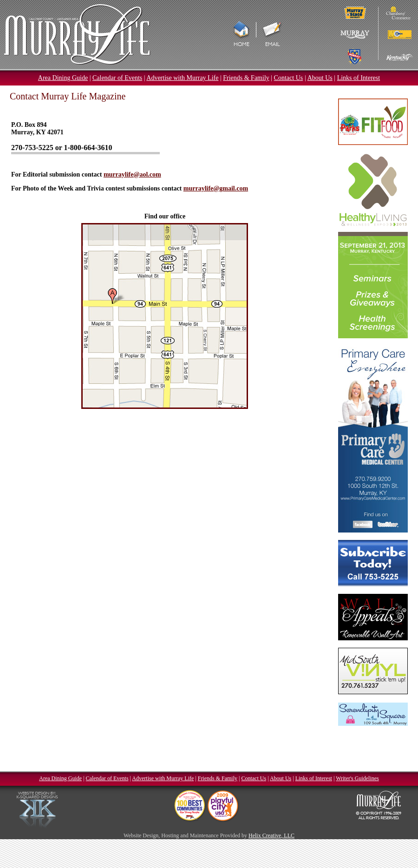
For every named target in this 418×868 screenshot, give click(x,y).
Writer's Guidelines (357, 778)
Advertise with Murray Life (182, 78)
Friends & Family (246, 78)
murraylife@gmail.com (216, 188)
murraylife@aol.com (132, 174)
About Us (320, 78)
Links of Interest (359, 78)
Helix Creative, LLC (271, 835)
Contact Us (289, 78)
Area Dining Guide (63, 78)
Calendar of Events (117, 78)
